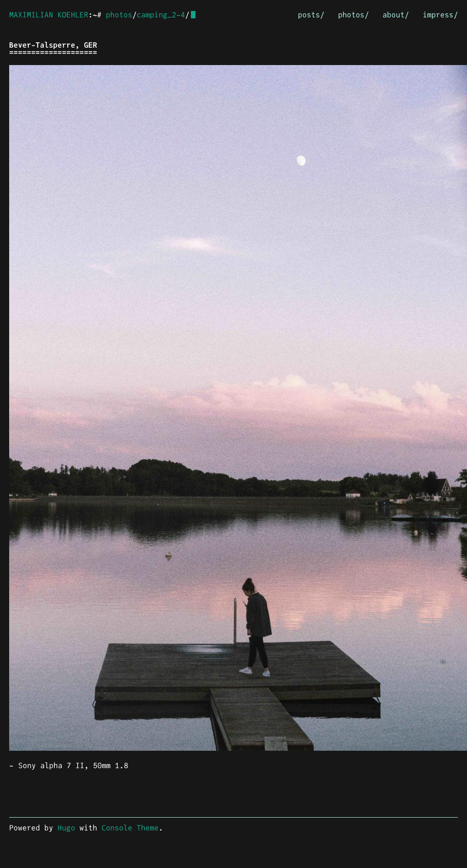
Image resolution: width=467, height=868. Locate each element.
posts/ (311, 15)
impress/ (440, 15)
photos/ (353, 15)
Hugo (66, 828)
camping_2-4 (161, 15)
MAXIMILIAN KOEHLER (49, 15)
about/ (396, 15)
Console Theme (130, 828)
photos (119, 15)
